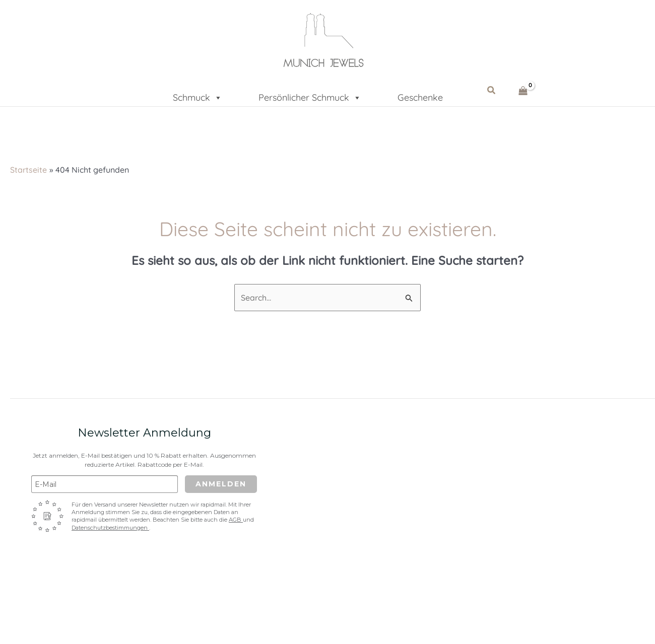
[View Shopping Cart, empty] (523, 90)
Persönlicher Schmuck (310, 94)
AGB (236, 520)
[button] (492, 91)
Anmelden (221, 484)
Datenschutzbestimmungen (110, 528)
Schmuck (198, 94)
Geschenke (420, 96)
